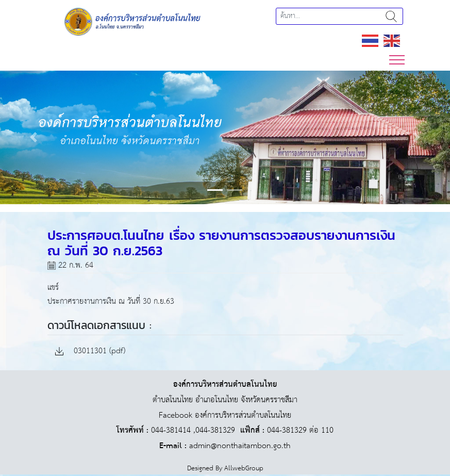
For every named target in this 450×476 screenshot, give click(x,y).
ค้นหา (391, 16)
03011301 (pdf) (90, 351)
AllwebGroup (244, 469)
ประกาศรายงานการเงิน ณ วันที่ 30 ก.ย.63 (111, 301)
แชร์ (53, 288)
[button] (34, 137)
